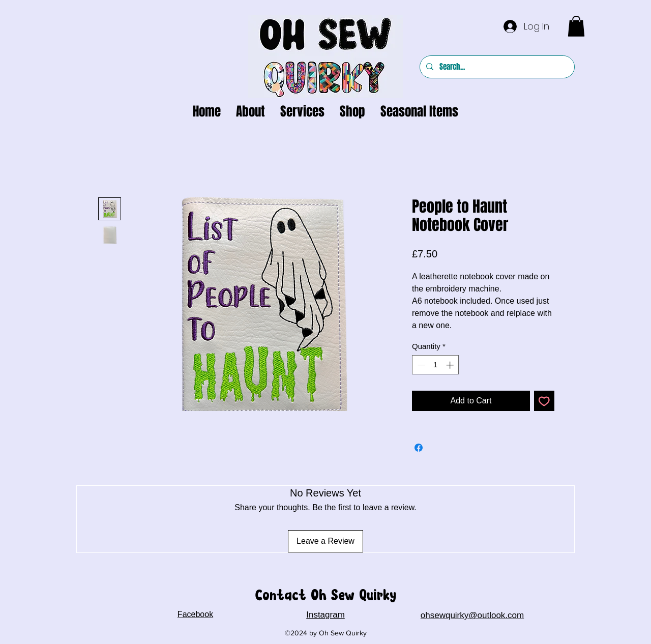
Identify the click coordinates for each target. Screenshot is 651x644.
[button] (576, 26)
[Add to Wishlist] (544, 401)
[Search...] (496, 67)
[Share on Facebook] (419, 448)
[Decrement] (420, 365)
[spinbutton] (436, 365)
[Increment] (451, 365)
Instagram (325, 615)
